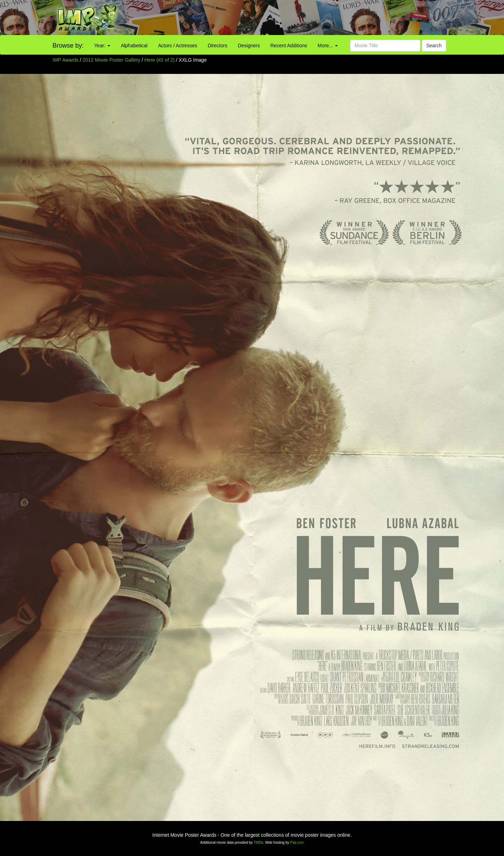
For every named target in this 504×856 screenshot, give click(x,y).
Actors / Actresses (177, 46)
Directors (217, 46)
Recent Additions (289, 46)
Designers (249, 46)
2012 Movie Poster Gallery (111, 60)
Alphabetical (134, 46)
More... (328, 46)
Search (434, 46)
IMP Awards (65, 60)
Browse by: (68, 46)
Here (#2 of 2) (160, 60)
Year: (102, 46)
